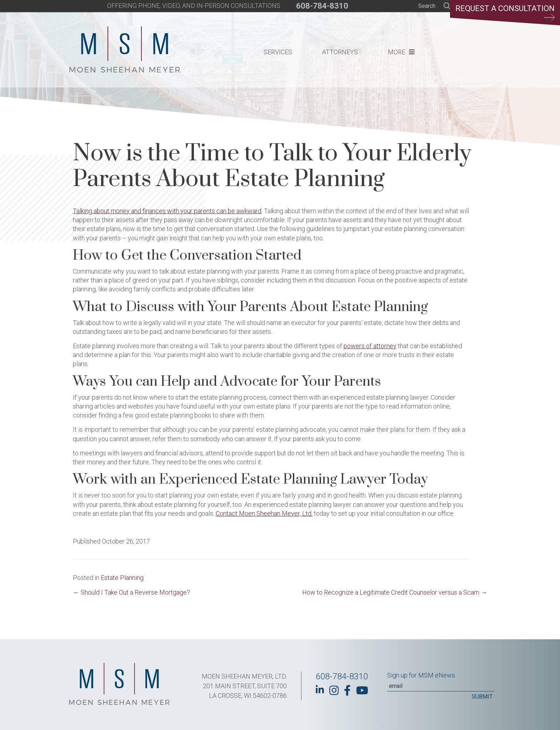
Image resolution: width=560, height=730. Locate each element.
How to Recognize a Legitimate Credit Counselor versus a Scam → (395, 592)
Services (278, 52)
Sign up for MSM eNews (421, 675)
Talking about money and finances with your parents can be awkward (167, 211)
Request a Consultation (505, 12)
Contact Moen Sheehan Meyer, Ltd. (264, 513)
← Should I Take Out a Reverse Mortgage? (131, 592)
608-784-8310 (322, 6)
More (397, 52)
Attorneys (340, 52)
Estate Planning (122, 578)
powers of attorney (370, 346)
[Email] (441, 686)
